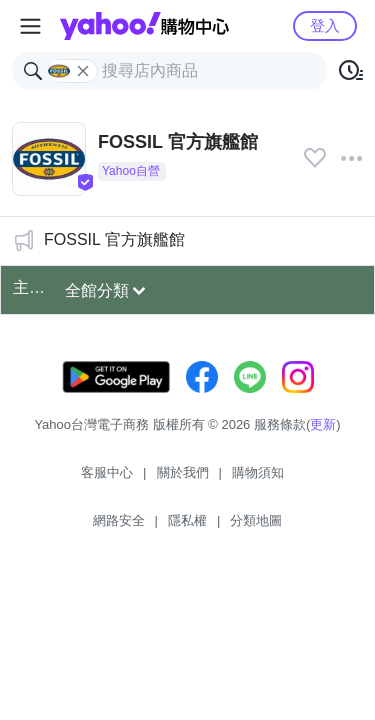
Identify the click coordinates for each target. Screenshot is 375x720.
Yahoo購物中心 (144, 26)
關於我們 (183, 472)
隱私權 (187, 520)
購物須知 (258, 472)
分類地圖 (256, 520)
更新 (323, 424)
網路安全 (119, 520)
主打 (29, 287)
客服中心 (107, 472)
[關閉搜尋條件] (83, 71)
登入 (325, 25)
